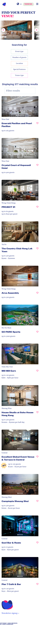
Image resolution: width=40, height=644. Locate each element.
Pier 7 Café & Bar (11, 584)
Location (19, 63)
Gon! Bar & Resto (11, 543)
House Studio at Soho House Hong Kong (17, 414)
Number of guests (19, 58)
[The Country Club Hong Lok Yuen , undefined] (37, 251)
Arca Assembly (10, 293)
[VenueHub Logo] (4, 4)
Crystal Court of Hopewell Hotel (16, 167)
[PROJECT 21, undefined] (37, 208)
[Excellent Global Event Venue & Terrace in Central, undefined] (37, 459)
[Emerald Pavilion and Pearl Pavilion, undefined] (37, 126)
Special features (19, 69)
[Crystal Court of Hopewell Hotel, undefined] (37, 168)
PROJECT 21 (8, 207)
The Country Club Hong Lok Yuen (17, 250)
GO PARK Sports (11, 332)
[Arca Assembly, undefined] (37, 294)
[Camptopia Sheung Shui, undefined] (37, 502)
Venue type (19, 75)
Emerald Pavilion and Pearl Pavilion (17, 125)
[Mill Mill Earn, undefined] (37, 372)
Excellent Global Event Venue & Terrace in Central (18, 458)
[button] (36, 107)
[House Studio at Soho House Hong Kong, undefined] (37, 415)
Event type (19, 52)
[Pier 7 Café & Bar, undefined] (37, 585)
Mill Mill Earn (9, 371)
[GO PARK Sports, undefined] (37, 333)
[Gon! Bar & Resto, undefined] (37, 544)
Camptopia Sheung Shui (15, 501)
